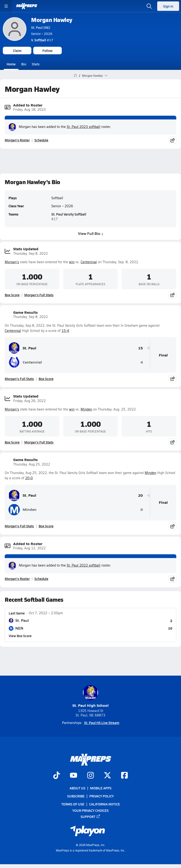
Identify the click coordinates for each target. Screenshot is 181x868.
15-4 (65, 331)
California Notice (105, 804)
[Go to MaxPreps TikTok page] (57, 776)
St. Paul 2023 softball (84, 127)
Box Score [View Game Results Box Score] (46, 379)
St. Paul (22, 348)
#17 (42, 40)
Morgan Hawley (52, 20)
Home (11, 64)
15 (140, 348)
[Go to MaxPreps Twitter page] (107, 776)
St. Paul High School (90, 697)
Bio (24, 64)
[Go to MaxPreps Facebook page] (124, 776)
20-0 (29, 478)
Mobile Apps (101, 788)
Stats (36, 64)
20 (140, 495)
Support (90, 817)
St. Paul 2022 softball (84, 565)
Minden (86, 409)
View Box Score (20, 636)
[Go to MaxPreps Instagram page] (90, 776)
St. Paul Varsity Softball (69, 214)
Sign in (168, 6)
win (72, 262)
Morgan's (12, 262)
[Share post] (173, 140)
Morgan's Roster (17, 140)
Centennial (89, 262)
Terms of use (73, 804)
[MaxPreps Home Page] (75, 76)
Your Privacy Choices (90, 810)
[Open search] (149, 6)
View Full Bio (91, 233)
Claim (17, 51)
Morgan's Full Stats (39, 295)
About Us (77, 788)
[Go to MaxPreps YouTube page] (74, 776)
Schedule (41, 140)
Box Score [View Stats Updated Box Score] (12, 295)
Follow (47, 51)
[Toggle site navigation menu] (6, 6)
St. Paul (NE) (41, 27)
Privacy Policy (102, 796)
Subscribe (76, 796)
